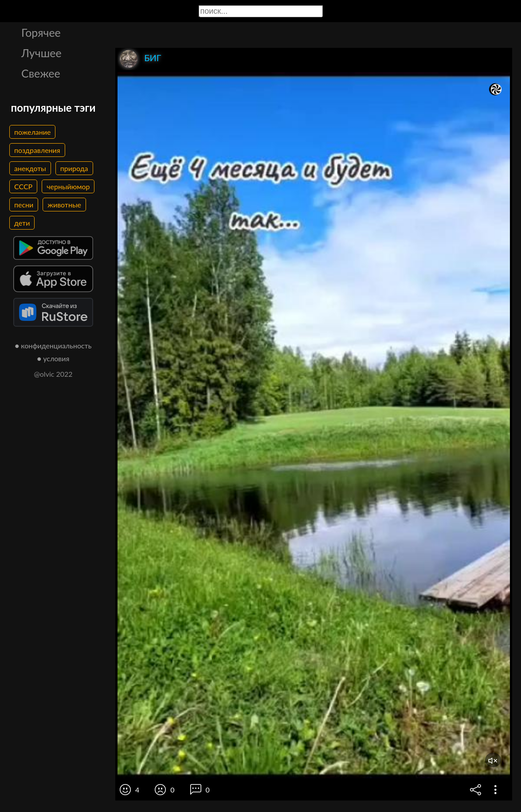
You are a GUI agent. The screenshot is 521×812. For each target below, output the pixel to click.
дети (22, 223)
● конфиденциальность (53, 345)
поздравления (37, 150)
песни (24, 205)
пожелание (32, 132)
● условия (53, 358)
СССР (23, 186)
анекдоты (30, 168)
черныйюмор (68, 186)
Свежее (41, 73)
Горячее (41, 32)
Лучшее (41, 53)
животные (64, 205)
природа (74, 168)
